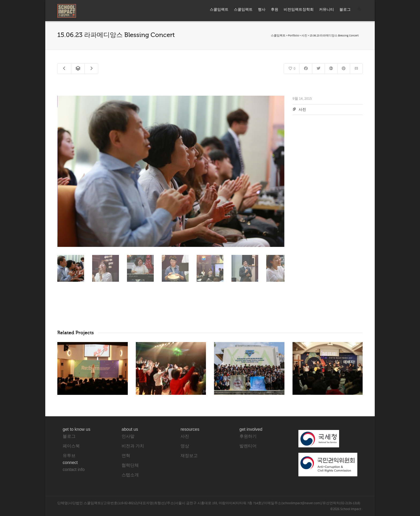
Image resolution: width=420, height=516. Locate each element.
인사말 (128, 436)
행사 (262, 10)
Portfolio (293, 36)
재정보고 (189, 456)
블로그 (345, 10)
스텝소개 (130, 475)
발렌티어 (248, 446)
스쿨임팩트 (219, 10)
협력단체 (130, 465)
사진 (302, 110)
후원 (275, 10)
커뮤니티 (327, 10)
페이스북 (71, 446)
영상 (185, 446)
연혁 (126, 456)
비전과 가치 (133, 446)
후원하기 (248, 436)
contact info (74, 469)
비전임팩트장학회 (299, 10)
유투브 (69, 456)
